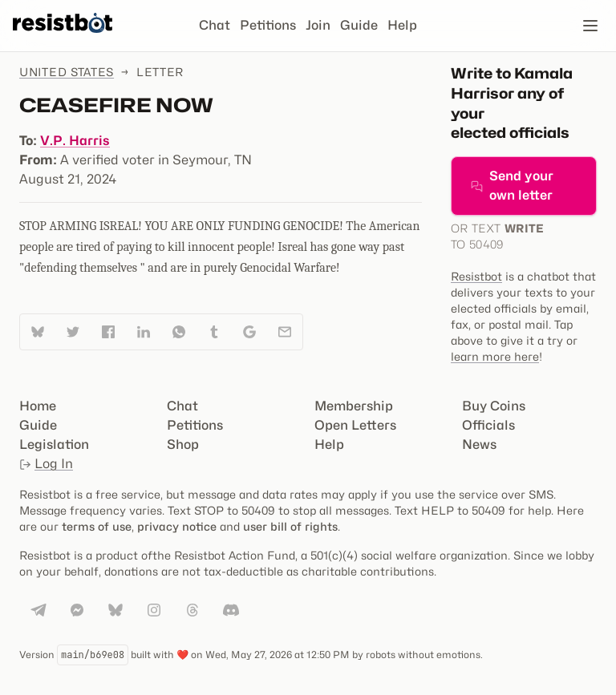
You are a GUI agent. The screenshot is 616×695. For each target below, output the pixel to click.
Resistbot (476, 276)
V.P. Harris (75, 141)
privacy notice (177, 526)
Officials (488, 425)
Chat (215, 25)
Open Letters (355, 425)
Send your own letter (512, 186)
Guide (359, 25)
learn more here (495, 356)
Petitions (268, 25)
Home (38, 406)
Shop (183, 444)
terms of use (97, 526)
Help (402, 25)
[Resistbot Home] (63, 38)
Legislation (54, 444)
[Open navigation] (590, 26)
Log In (46, 464)
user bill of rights (290, 526)
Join (318, 25)
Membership (354, 406)
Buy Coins (494, 406)
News (479, 444)
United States (67, 72)
